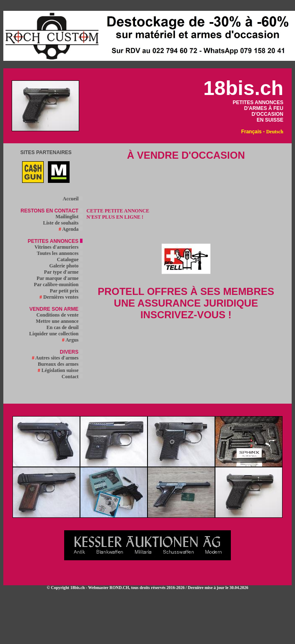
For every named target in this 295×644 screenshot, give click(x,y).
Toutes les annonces (59, 253)
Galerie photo (66, 266)
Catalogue (70, 260)
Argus (72, 340)
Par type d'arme (63, 272)
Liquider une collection (56, 334)
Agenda (71, 229)
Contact (72, 377)
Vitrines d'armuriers (59, 247)
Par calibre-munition (58, 285)
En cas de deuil (65, 327)
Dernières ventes (61, 297)
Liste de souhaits (62, 223)
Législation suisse (60, 370)
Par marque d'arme (60, 278)
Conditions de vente (59, 315)
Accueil (73, 199)
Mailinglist (69, 217)
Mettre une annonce (59, 321)
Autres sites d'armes (57, 358)
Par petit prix (66, 291)
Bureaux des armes (60, 364)
